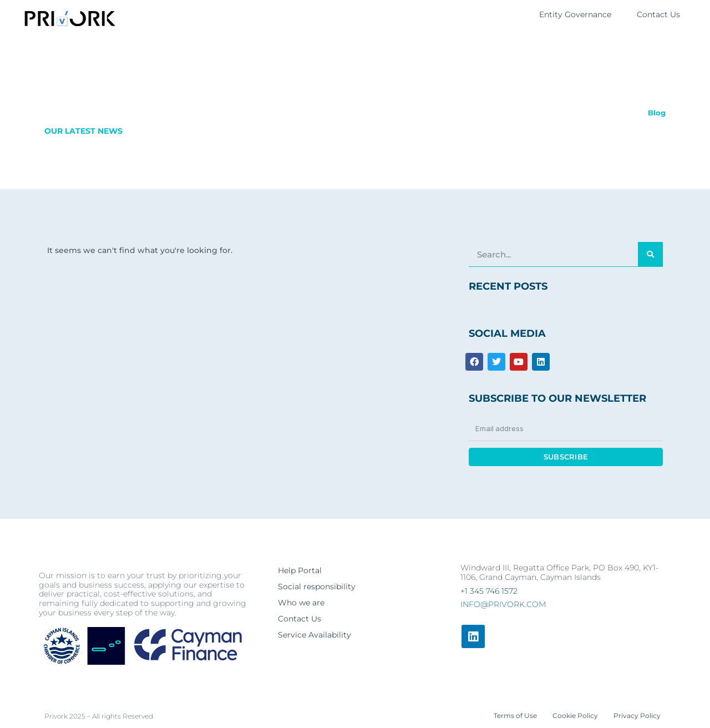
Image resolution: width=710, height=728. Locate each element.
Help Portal (300, 570)
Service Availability (315, 635)
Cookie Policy (575, 716)
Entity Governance (575, 14)
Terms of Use (515, 716)
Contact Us (658, 14)
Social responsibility (317, 587)
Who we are (301, 603)
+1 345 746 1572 (489, 591)
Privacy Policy (637, 716)
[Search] (650, 254)
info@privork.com (503, 604)
